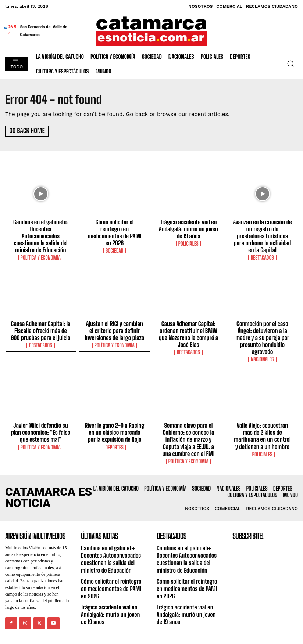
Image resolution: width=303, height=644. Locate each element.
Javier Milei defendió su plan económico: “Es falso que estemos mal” (40, 421)
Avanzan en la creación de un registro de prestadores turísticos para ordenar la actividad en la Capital (262, 231)
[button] (290, 64)
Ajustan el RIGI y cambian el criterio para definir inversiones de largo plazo (114, 321)
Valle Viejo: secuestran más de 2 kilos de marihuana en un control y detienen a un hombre (262, 424)
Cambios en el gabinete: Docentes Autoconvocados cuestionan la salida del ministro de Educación (41, 231)
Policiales (188, 242)
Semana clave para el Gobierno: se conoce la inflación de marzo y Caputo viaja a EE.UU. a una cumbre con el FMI (188, 427)
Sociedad (115, 242)
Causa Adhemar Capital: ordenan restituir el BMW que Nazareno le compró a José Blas (188, 324)
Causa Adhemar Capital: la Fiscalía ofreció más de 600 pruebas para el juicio (41, 321)
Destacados (262, 249)
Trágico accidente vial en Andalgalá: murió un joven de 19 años (188, 228)
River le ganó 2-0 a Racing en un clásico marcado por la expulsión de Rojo (115, 421)
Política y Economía (41, 249)
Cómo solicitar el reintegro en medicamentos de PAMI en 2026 (114, 228)
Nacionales (263, 348)
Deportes (115, 435)
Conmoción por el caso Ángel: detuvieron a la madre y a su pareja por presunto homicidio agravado (262, 328)
